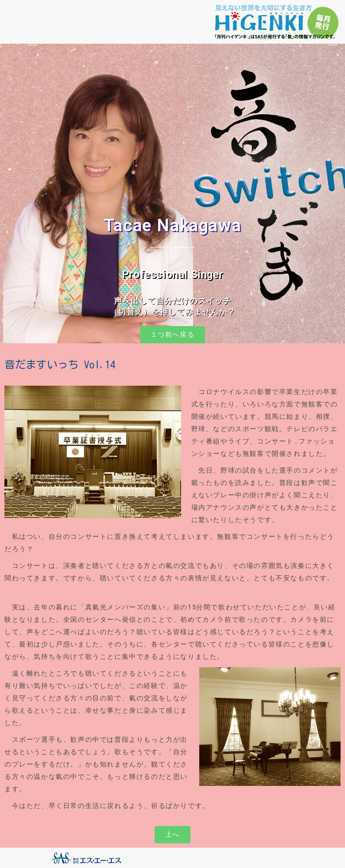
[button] (173, 335)
